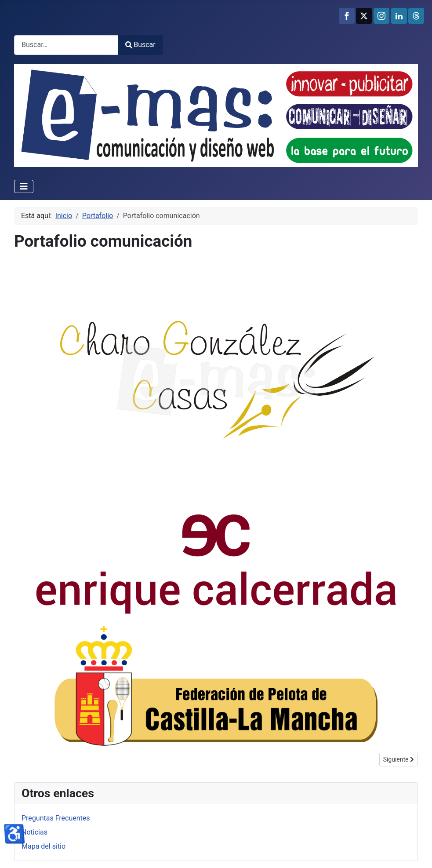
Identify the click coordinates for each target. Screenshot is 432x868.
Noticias (34, 832)
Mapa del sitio (44, 846)
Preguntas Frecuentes (56, 818)
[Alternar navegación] (24, 186)
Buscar (140, 45)
